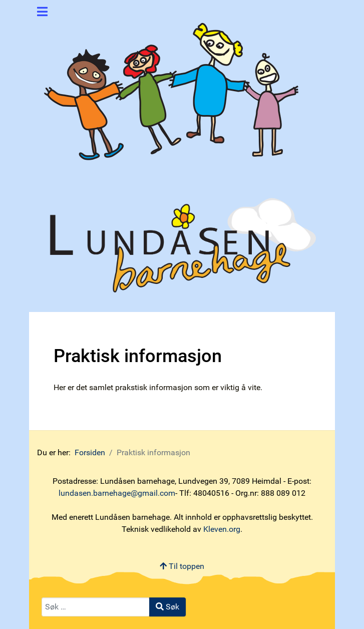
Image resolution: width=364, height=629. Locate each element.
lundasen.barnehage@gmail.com (117, 493)
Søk (167, 607)
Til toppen (182, 566)
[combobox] (96, 607)
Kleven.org (222, 529)
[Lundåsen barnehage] (174, 87)
